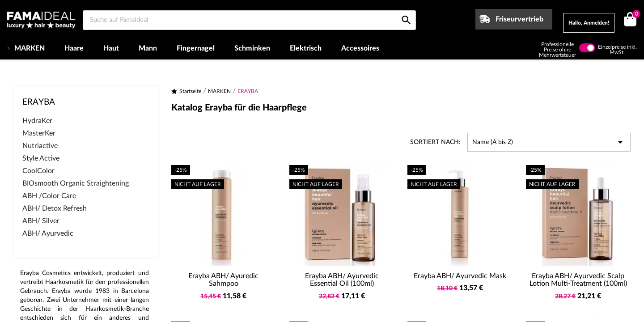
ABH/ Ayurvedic (48, 233)
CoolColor (38, 171)
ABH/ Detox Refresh (55, 208)
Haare (74, 48)
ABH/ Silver (41, 221)
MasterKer (39, 133)
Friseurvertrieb (519, 19)
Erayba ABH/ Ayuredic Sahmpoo (223, 280)
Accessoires (360, 48)
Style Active (41, 158)
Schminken (252, 48)
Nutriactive (40, 146)
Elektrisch (306, 48)
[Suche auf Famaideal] (249, 20)
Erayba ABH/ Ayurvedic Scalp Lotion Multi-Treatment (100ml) (578, 280)
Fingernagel (196, 48)
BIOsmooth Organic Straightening (76, 183)
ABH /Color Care (49, 196)
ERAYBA (39, 102)
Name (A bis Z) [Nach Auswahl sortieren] (549, 142)
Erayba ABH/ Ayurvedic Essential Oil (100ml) (342, 280)
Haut (111, 48)
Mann (148, 48)
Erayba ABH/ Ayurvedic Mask (460, 276)
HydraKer (37, 121)
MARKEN (29, 48)
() (635, 15)
